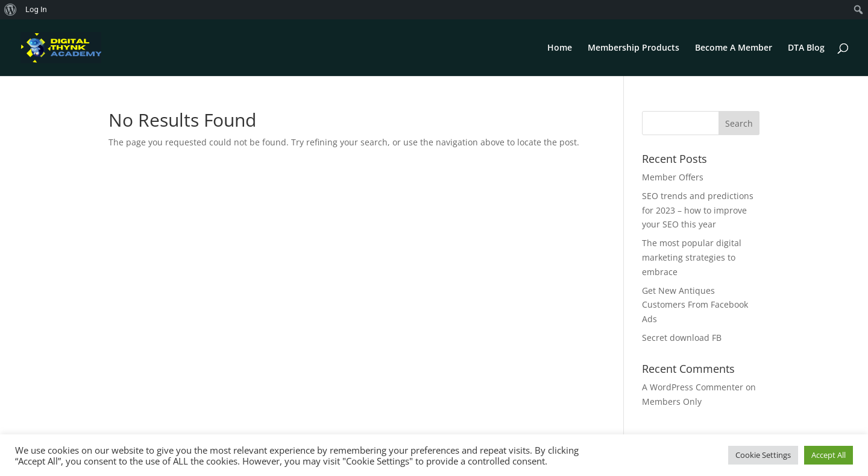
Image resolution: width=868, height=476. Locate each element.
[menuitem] (11, 10)
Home (560, 48)
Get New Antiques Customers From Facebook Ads (695, 305)
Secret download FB (682, 338)
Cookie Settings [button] (763, 455)
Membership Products (634, 48)
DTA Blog (806, 48)
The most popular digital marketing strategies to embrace (692, 257)
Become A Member (734, 48)
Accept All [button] (829, 455)
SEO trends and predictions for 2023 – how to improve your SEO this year (698, 210)
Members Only (672, 401)
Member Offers (673, 177)
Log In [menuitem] (36, 9)
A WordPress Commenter (693, 387)
